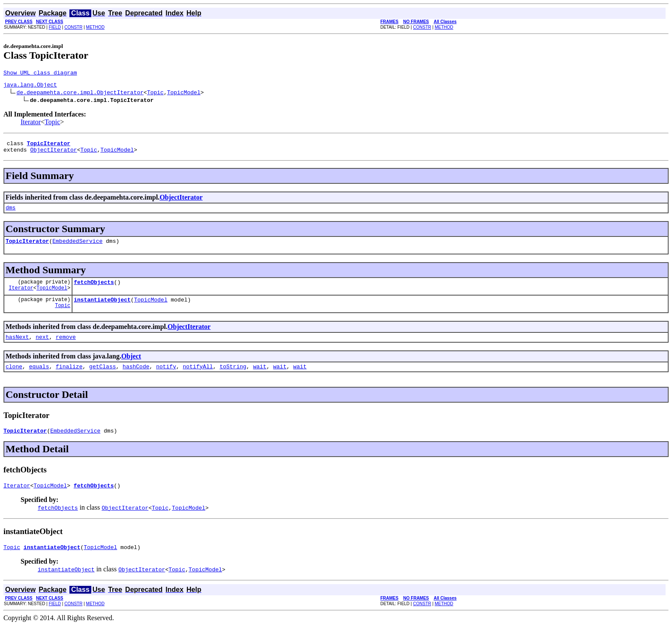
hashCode (136, 379)
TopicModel (184, 95)
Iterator (31, 124)
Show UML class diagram (40, 74)
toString (233, 379)
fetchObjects (94, 291)
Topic (155, 95)
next (42, 348)
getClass (102, 379)
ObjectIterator (53, 155)
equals (39, 379)
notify (166, 379)
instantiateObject (102, 310)
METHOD (95, 27)
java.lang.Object (30, 87)
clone (14, 379)
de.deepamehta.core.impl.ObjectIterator (80, 95)
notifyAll (198, 379)
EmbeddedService (77, 248)
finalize (69, 379)
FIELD (55, 27)
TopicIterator (27, 248)
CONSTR (73, 27)
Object (131, 368)
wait (259, 379)
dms (10, 214)
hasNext (17, 348)
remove (66, 348)
